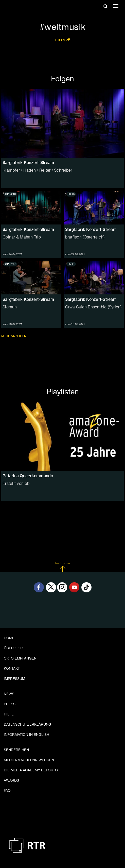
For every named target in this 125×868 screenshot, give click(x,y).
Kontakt (12, 669)
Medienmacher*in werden (29, 760)
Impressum (14, 679)
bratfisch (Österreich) (85, 237)
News (9, 694)
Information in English (26, 735)
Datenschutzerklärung (28, 725)
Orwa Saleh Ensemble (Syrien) (93, 307)
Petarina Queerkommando (28, 476)
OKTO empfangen (20, 659)
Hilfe (9, 714)
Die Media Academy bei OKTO (31, 770)
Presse (11, 704)
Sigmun (10, 307)
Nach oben (62, 567)
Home (9, 638)
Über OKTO (14, 648)
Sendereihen (16, 750)
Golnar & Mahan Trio (22, 237)
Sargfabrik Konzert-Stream (28, 229)
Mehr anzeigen (14, 336)
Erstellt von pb (16, 484)
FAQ (7, 791)
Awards (11, 781)
